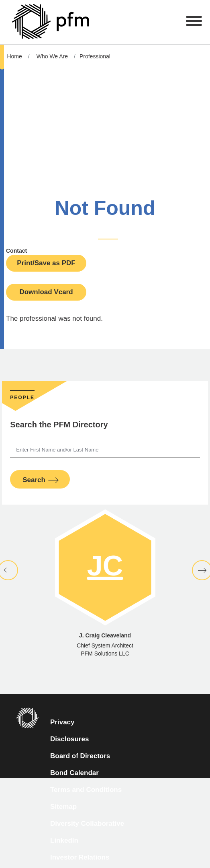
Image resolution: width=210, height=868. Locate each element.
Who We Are (52, 56)
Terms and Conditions (86, 790)
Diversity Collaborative (87, 824)
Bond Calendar (74, 773)
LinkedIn (64, 840)
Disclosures (69, 739)
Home (14, 56)
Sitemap (63, 807)
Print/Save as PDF (46, 263)
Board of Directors (80, 756)
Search (34, 480)
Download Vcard (46, 292)
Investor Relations (80, 857)
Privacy (62, 722)
